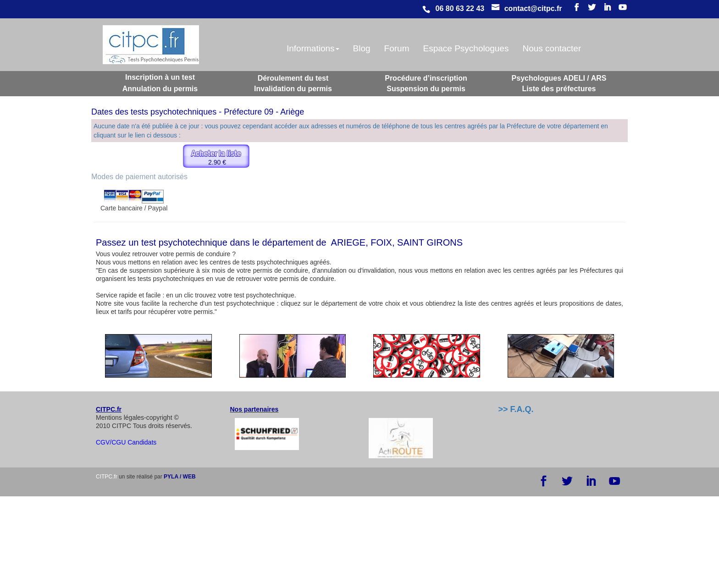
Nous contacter (552, 48)
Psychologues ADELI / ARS (559, 78)
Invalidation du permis (293, 89)
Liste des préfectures (559, 89)
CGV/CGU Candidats (126, 442)
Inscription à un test (160, 77)
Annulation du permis (160, 89)
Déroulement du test (293, 78)
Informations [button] (313, 48)
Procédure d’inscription (426, 78)
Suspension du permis (426, 89)
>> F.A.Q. (516, 409)
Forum (397, 48)
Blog (362, 48)
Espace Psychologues (466, 48)
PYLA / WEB (180, 477)
